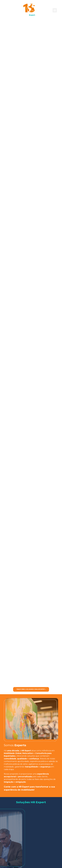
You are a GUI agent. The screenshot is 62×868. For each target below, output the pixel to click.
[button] (55, 10)
